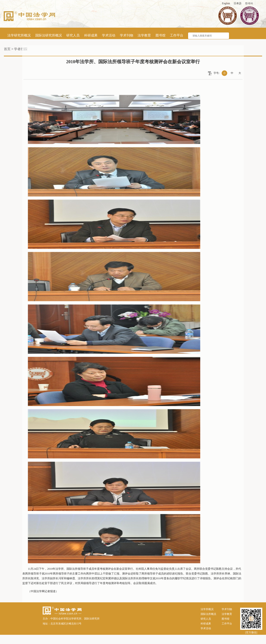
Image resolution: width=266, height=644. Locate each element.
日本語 (238, 3)
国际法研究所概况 (49, 35)
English (226, 3)
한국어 (249, 3)
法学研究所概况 (19, 35)
